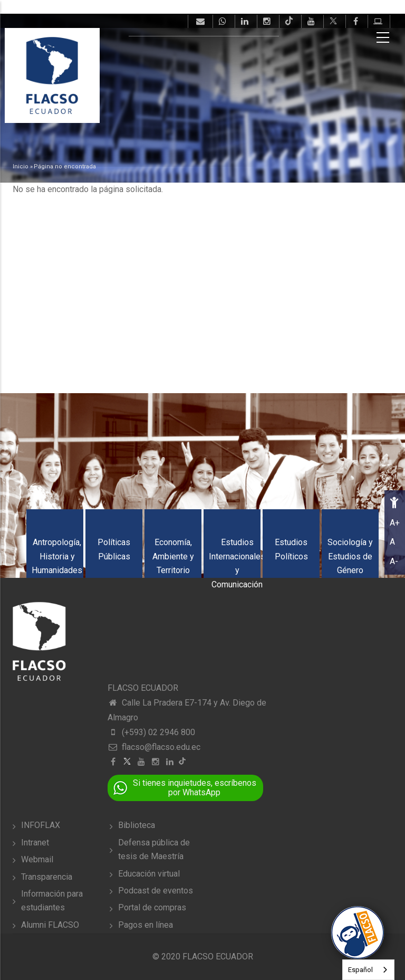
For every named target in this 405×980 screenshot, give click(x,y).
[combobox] (368, 970)
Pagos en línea (146, 925)
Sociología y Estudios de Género (350, 556)
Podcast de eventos (156, 891)
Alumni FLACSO (50, 925)
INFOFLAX (41, 825)
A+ (395, 523)
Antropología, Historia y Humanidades (57, 556)
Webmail (37, 859)
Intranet (35, 843)
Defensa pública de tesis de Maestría (154, 849)
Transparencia (47, 877)
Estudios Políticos (291, 549)
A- (394, 561)
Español (360, 970)
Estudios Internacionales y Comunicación (237, 563)
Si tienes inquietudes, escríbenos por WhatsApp (195, 788)
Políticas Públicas (114, 549)
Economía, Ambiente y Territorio (173, 556)
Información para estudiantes (52, 901)
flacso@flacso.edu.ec (154, 747)
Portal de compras (152, 907)
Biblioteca (137, 825)
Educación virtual (149, 874)
